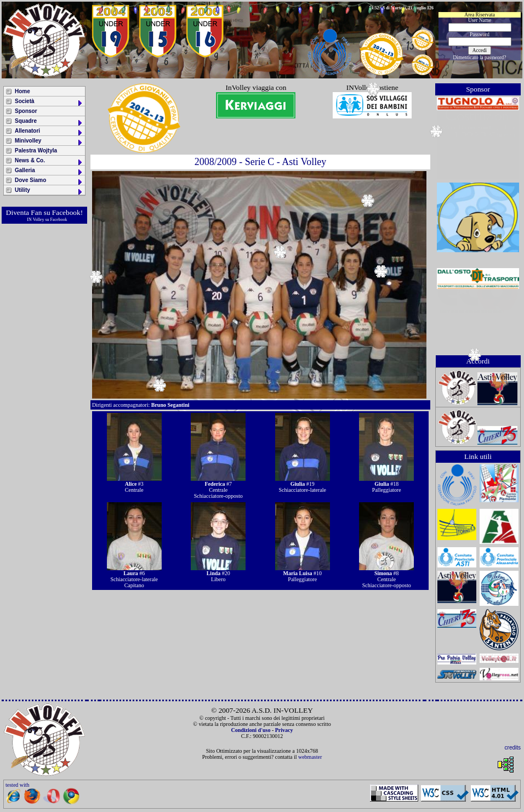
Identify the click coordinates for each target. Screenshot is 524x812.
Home (22, 91)
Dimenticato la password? (480, 58)
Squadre (49, 122)
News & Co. (49, 161)
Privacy (284, 730)
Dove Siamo (49, 181)
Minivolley (49, 142)
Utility (49, 191)
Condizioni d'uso (250, 730)
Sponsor (26, 111)
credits (513, 748)
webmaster (310, 757)
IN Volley (35, 220)
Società (49, 102)
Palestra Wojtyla (36, 151)
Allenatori (49, 132)
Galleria (49, 171)
